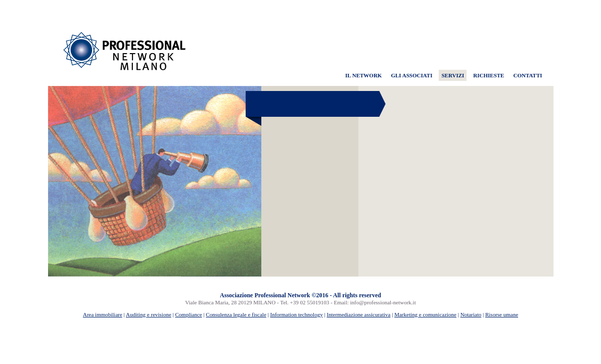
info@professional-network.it (383, 302)
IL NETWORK (363, 75)
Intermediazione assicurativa (358, 314)
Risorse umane (502, 314)
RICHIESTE (489, 75)
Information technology (296, 314)
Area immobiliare (103, 314)
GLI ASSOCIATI (411, 75)
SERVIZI (453, 75)
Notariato (471, 314)
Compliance (189, 314)
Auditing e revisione (149, 314)
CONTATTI (527, 75)
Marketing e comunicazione (425, 314)
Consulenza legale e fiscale (236, 314)
